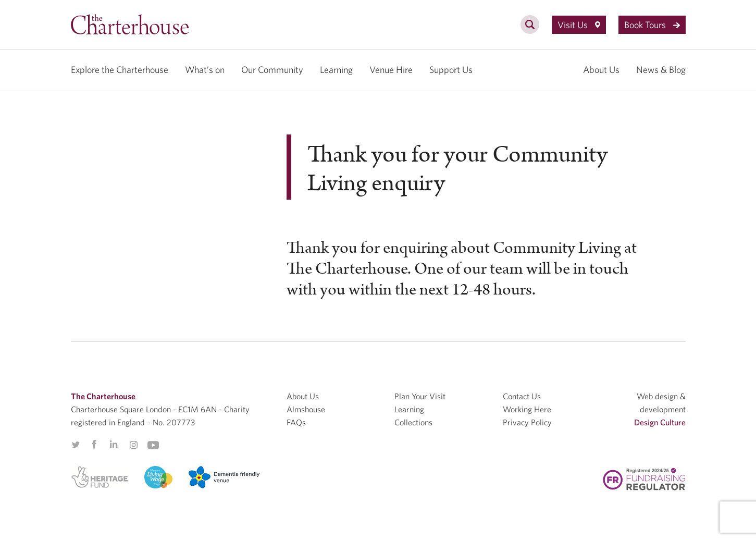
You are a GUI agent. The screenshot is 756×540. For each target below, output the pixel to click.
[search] (530, 30)
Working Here (527, 409)
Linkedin (114, 444)
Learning (336, 70)
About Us (601, 70)
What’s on (205, 70)
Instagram (133, 445)
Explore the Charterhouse (120, 70)
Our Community (272, 70)
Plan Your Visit (420, 396)
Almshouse (306, 409)
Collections (413, 422)
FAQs (296, 422)
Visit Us (579, 25)
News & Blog (661, 70)
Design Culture (660, 422)
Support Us (451, 70)
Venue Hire (391, 70)
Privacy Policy (527, 422)
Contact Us (522, 396)
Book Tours (652, 25)
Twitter (76, 445)
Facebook (94, 445)
